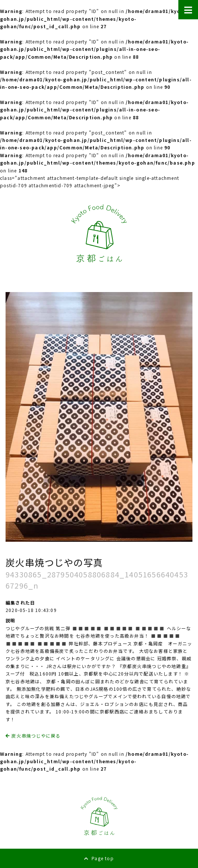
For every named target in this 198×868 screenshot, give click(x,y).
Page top (99, 858)
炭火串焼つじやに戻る (33, 736)
